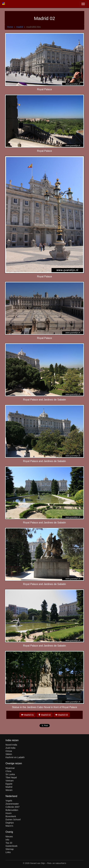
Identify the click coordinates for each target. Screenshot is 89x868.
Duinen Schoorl (13, 820)
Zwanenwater (12, 804)
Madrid (9, 787)
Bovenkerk (11, 816)
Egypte (9, 784)
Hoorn (9, 813)
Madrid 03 (62, 715)
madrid (20, 27)
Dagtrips (10, 823)
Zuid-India (10, 748)
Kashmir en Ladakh (15, 757)
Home (10, 27)
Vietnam (10, 781)
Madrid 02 (44, 715)
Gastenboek (12, 846)
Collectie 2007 (13, 807)
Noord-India (11, 745)
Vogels (9, 801)
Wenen (9, 790)
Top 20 (9, 843)
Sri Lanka (10, 774)
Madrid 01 (27, 715)
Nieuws (9, 837)
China (8, 771)
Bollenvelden (12, 810)
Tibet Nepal (11, 777)
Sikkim (9, 754)
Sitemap (10, 849)
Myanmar (10, 768)
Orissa (9, 751)
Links (8, 852)
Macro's (9, 826)
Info (7, 840)
